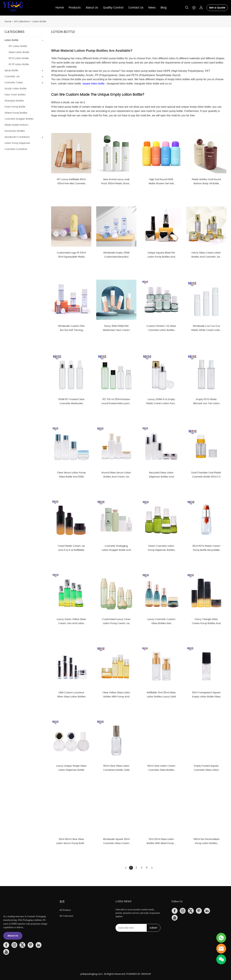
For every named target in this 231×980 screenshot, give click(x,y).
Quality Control (113, 8)
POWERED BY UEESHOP (139, 974)
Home (60, 8)
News (152, 8)
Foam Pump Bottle (15, 107)
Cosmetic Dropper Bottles (19, 119)
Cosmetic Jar (12, 76)
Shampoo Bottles (14, 101)
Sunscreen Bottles (15, 131)
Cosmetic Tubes (14, 83)
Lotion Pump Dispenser (17, 143)
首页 (62, 902)
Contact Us (136, 8)
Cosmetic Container (16, 149)
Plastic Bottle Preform (16, 125)
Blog (164, 8)
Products (75, 8)
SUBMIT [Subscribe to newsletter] (153, 928)
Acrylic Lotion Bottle (16, 89)
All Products (65, 910)
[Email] (131, 928)
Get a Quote (217, 8)
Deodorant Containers (17, 137)
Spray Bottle (11, 70)
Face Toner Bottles (15, 95)
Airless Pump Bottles (16, 113)
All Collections (22, 22)
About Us (92, 8)
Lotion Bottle (39, 22)
